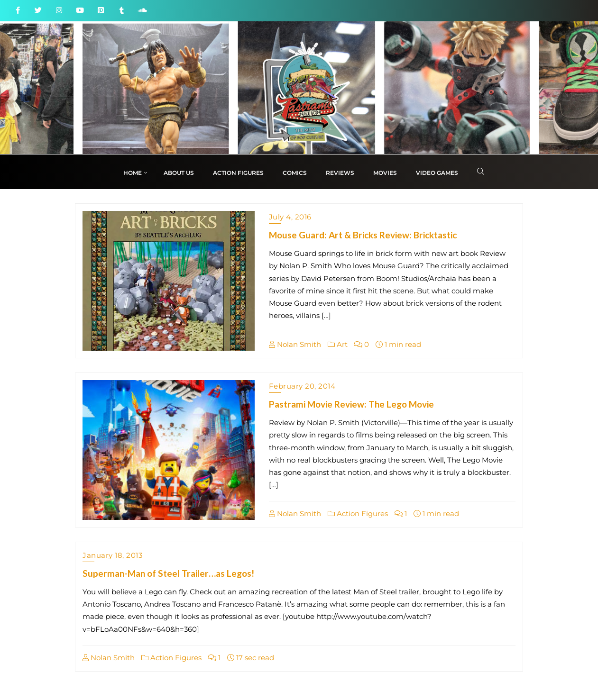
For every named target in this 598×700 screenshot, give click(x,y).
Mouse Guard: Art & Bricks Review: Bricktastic (363, 235)
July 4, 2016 (290, 217)
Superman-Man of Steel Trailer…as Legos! (168, 573)
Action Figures (358, 514)
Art (338, 344)
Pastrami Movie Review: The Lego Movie (351, 404)
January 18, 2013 (112, 555)
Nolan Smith (295, 344)
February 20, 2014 (302, 386)
